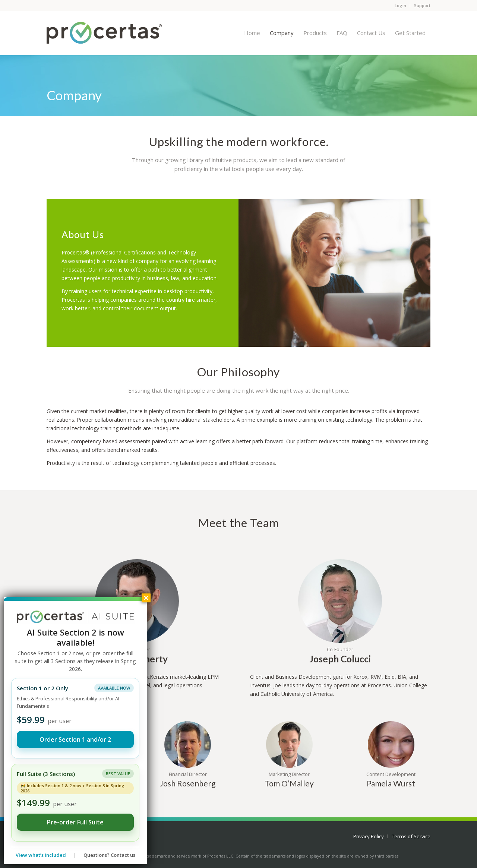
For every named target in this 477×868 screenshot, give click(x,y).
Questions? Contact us (109, 855)
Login (400, 5)
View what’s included (41, 855)
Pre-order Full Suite (75, 822)
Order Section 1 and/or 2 (75, 739)
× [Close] (146, 598)
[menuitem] (252, 33)
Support (422, 5)
